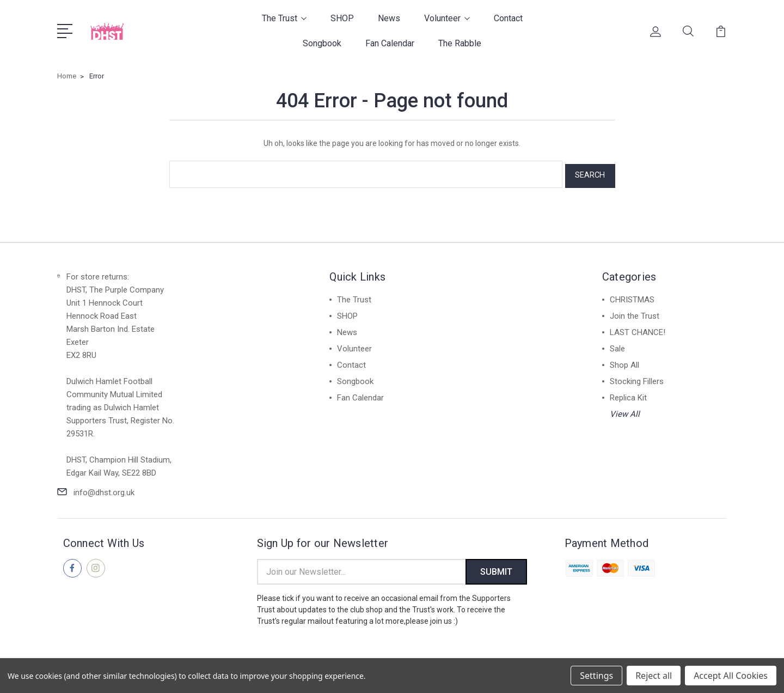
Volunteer (447, 18)
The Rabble (460, 43)
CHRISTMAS (632, 296)
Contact (508, 18)
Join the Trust (635, 313)
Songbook (322, 43)
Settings (596, 676)
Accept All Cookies (731, 676)
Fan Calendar (390, 43)
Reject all (654, 676)
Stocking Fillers (637, 378)
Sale (617, 345)
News (389, 18)
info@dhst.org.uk (104, 489)
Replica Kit (628, 394)
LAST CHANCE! (638, 329)
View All (625, 411)
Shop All (624, 362)
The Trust (284, 18)
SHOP (342, 18)
